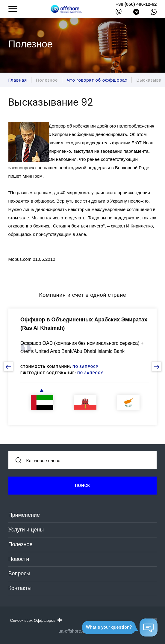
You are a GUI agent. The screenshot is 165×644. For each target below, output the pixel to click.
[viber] (119, 13)
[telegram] (136, 13)
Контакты (20, 588)
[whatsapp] (154, 13)
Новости (19, 559)
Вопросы (19, 573)
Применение (24, 515)
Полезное (21, 544)
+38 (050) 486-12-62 (136, 4)
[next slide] (157, 367)
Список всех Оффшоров (36, 620)
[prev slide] (8, 367)
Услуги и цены (26, 530)
